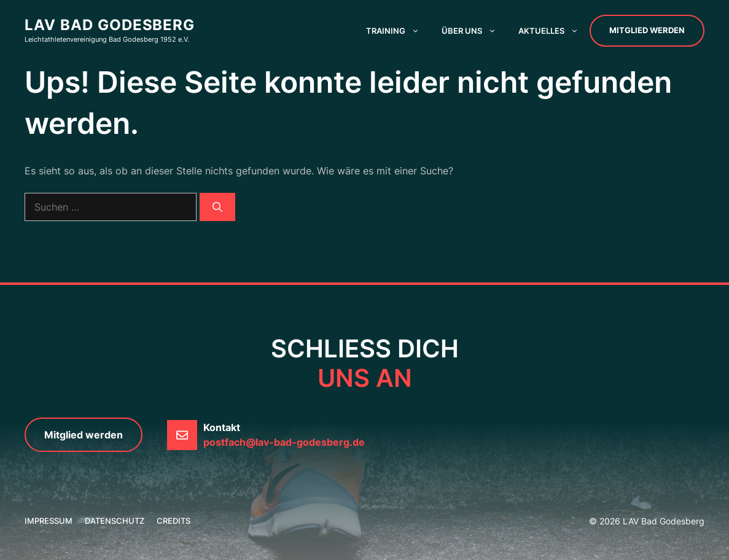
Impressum (49, 521)
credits (173, 521)
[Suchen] (217, 207)
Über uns (474, 31)
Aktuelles (554, 31)
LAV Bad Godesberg (110, 25)
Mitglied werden (647, 30)
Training (398, 31)
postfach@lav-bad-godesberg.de (284, 442)
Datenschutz (115, 521)
